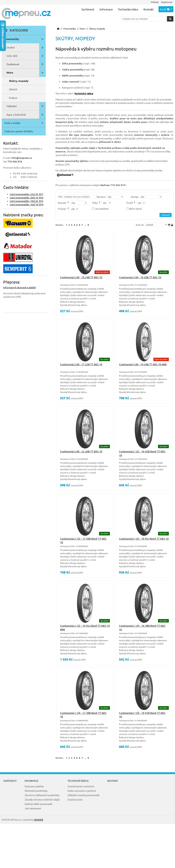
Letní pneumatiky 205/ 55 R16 (27, 198)
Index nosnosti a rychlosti (82, 791)
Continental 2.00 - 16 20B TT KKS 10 (140, 277)
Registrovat (167, 2)
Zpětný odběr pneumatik (38, 804)
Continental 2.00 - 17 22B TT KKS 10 (81, 364)
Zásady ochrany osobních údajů (42, 799)
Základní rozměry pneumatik (84, 795)
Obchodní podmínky (36, 791)
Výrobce (101, 197)
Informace (106, 9)
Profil (130, 203)
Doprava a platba (34, 786)
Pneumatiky (70, 29)
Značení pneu (75, 799)
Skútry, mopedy (97, 29)
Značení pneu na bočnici (81, 786)
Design (135, 197)
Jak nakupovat (33, 808)
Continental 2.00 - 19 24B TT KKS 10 (81, 277)
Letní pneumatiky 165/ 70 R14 (27, 204)
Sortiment (88, 9)
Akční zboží (134, 209)
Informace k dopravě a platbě (20, 287)
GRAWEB (38, 820)
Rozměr (62, 203)
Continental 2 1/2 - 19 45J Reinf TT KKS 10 (144, 539)
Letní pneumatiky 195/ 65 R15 (27, 201)
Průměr (62, 209)
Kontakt (149, 9)
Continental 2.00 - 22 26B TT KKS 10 (81, 451)
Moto (82, 29)
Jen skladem (100, 209)
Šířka (95, 203)
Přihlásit (155, 2)
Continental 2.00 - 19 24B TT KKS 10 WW (143, 364)
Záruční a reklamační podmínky (42, 795)
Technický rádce (128, 9)
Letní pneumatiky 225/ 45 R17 (27, 194)
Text (60, 197)
